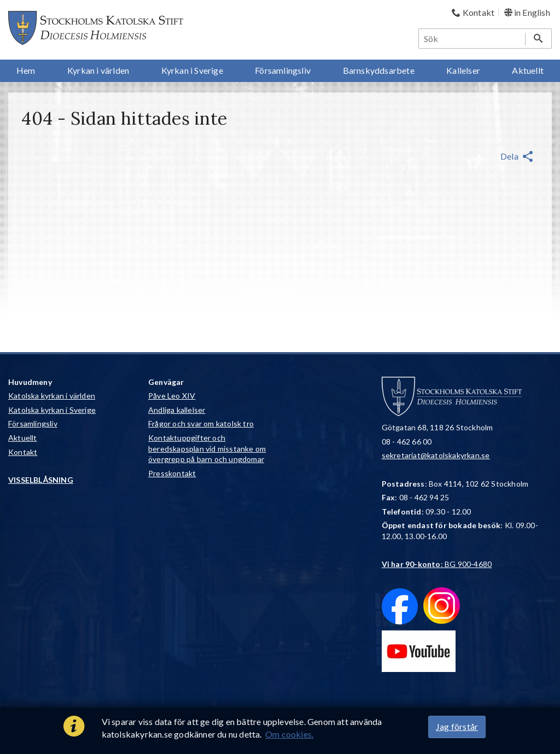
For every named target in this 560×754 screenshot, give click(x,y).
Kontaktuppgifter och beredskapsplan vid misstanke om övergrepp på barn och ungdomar (207, 448)
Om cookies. (289, 734)
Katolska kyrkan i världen (52, 396)
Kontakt (23, 452)
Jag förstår (457, 726)
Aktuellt (23, 438)
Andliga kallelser (177, 410)
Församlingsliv (33, 423)
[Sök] (472, 39)
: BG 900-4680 (437, 564)
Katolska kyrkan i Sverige (52, 410)
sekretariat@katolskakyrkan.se (436, 455)
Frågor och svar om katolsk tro (201, 423)
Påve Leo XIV (172, 396)
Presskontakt (172, 473)
